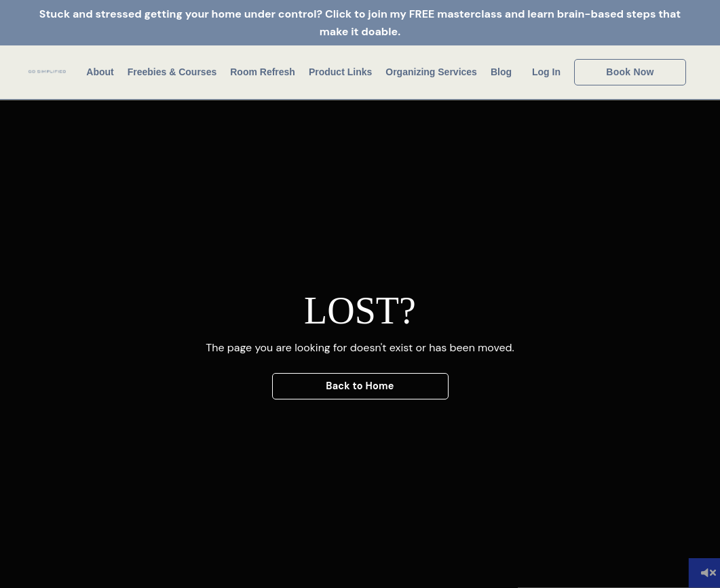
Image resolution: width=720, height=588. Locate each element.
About (100, 72)
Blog (501, 72)
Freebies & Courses (172, 72)
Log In (546, 72)
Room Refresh (263, 72)
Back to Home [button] (360, 386)
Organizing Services (431, 72)
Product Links (340, 72)
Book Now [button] (630, 72)
